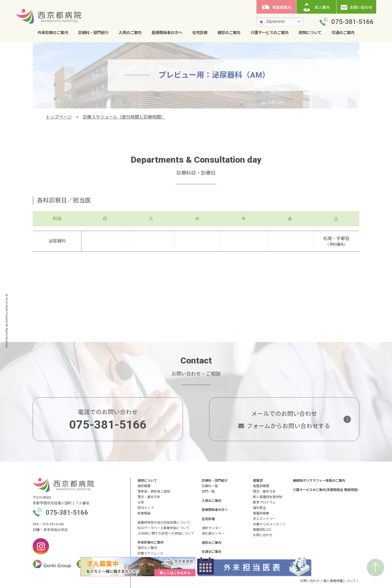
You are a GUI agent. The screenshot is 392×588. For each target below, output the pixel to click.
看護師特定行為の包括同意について (164, 523)
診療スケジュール (150, 553)
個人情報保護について (339, 581)
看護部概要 (261, 486)
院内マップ (146, 508)
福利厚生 (259, 508)
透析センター (212, 528)
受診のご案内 (147, 548)
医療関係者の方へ (167, 33)
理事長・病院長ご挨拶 (154, 492)
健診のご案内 (229, 33)
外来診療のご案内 (53, 33)
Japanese (271, 22)
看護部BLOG (262, 530)
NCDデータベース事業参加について (163, 528)
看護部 (258, 481)
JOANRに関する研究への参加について (166, 534)
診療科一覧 (210, 486)
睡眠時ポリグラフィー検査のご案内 (319, 481)
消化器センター (213, 534)
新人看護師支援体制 (268, 497)
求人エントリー (264, 519)
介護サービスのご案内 (269, 33)
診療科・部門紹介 (93, 33)
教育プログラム (264, 502)
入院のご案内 (130, 33)
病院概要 (144, 486)
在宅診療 (200, 33)
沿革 (141, 502)
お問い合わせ (263, 535)
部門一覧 (208, 492)
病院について (310, 33)
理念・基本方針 (149, 497)
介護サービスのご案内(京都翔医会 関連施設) (326, 490)
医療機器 (144, 513)
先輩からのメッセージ (269, 524)
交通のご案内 (343, 33)
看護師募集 (261, 513)
